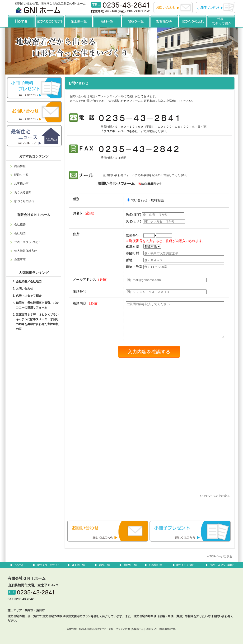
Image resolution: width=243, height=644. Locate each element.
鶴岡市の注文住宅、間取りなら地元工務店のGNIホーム (50, 4)
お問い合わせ (24, 289)
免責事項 (20, 260)
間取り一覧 (136, 21)
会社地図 (20, 233)
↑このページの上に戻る (215, 496)
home (22, 21)
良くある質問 (23, 192)
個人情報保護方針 (26, 251)
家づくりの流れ (193, 21)
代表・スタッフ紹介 (221, 21)
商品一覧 (107, 21)
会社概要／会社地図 (29, 281)
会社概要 (20, 224)
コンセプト (50, 21)
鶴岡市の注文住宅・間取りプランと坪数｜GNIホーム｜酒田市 (120, 629)
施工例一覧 (79, 21)
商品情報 (20, 166)
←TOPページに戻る (220, 556)
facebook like (121, 511)
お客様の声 (164, 21)
